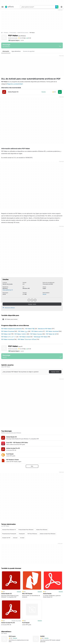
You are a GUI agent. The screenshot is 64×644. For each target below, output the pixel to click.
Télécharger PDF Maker (40, 337)
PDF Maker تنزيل (23, 331)
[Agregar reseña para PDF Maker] (22, 38)
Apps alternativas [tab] (16, 51)
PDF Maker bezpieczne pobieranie (11, 329)
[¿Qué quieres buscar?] (57, 7)
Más (32, 466)
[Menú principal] (3, 7)
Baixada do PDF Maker (45, 329)
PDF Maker (17, 36)
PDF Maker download (52, 331)
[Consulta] (38, 7)
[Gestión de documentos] (23, 33)
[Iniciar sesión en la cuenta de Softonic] (61, 7)
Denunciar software (9, 308)
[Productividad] (13, 33)
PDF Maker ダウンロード (8, 337)
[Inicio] (2, 33)
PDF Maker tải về (51, 334)
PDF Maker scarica (37, 331)
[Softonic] (9, 7)
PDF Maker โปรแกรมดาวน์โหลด (27, 339)
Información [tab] (6, 51)
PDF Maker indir (6, 334)
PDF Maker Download (8, 331)
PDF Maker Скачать (36, 334)
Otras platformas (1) (8, 290)
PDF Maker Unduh (25, 337)
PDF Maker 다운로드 (20, 334)
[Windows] (6, 33)
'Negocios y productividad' (15, 84)
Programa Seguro (14, 40)
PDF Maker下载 (30, 329)
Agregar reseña (32, 304)
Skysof (44, 294)
